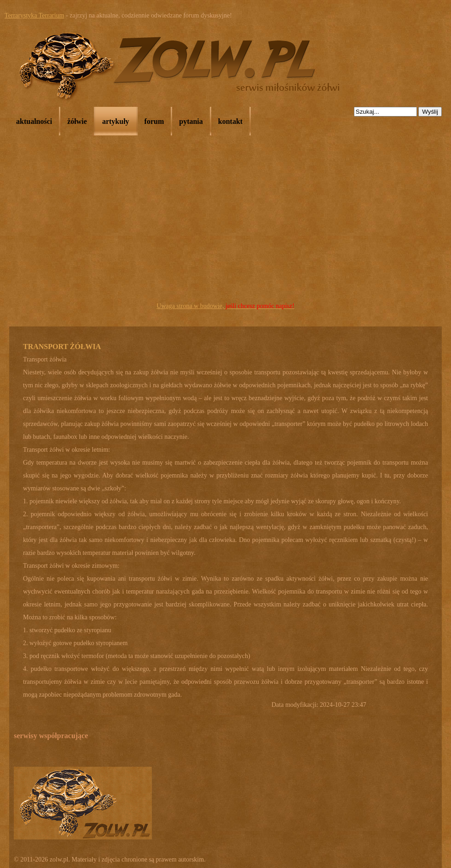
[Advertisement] (225, 231)
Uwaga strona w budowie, (225, 306)
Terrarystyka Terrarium (35, 15)
